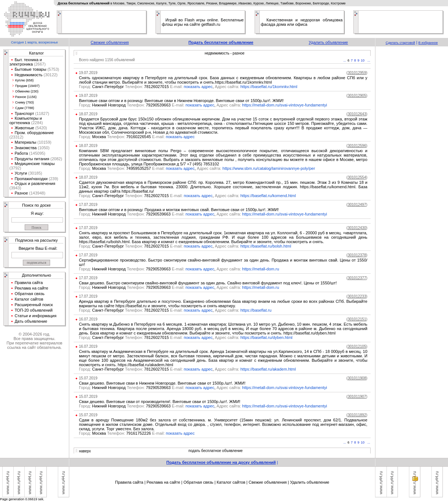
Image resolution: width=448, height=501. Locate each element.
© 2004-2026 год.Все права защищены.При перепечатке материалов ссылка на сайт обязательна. (34, 341)
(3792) (15, 168)
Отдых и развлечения (35, 183)
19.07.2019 (88, 73)
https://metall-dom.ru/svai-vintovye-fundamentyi (284, 105)
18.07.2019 (88, 114)
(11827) (42, 113)
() (357, 73)
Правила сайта (29, 283)
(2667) (39, 64)
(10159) (44, 142)
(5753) (53, 69)
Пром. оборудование (34, 133)
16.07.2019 (88, 319)
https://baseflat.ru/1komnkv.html (269, 87)
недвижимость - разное (224, 53)
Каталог (36, 53)
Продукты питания (32, 159)
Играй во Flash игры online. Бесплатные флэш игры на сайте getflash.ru (203, 22)
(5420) (41, 128)
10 (363, 60)
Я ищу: (37, 213)
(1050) (43, 148)
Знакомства (26, 148)
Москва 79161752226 (122, 433)
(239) (53, 179)
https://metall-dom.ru (260, 269)
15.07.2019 (88, 378)
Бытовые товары (31, 69)
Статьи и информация (36, 316)
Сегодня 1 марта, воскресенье (34, 42)
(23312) (17, 137)
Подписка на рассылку (36, 240)
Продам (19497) (27, 86)
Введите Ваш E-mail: (38, 248)
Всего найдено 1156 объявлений (107, 60)
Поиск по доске (36, 205)
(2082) (56, 159)
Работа (21, 153)
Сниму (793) (24, 102)
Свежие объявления (110, 42)
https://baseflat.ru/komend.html (268, 196)
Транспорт (24, 113)
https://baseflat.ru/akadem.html (268, 369)
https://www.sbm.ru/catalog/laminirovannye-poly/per (269, 168)
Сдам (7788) (24, 108)
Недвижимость (29, 75)
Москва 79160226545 (122, 137)
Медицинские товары (35, 164)
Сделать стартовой (400, 43)
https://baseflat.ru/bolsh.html (266, 246)
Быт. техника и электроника (26, 62)
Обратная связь (30, 294)
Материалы (26, 142)
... (345, 60)
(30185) (34, 173)
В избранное (428, 43)
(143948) (37, 193)
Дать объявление (31, 321)
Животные (24, 128)
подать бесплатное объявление (216, 451)
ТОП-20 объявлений (34, 310)
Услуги (21, 173)
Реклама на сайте (31, 288)
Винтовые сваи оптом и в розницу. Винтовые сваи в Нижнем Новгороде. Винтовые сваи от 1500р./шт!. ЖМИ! (181, 101)
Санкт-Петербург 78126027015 (131, 87)
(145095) (37, 153)
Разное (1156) (26, 97)
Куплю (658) (24, 80)
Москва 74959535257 (122, 168)
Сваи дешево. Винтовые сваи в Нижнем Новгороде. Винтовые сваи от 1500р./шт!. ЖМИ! (162, 383)
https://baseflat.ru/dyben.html (267, 337)
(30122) (50, 75)
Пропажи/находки (31, 179)
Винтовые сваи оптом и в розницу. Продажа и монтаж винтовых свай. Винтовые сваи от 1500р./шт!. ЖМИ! (179, 210)
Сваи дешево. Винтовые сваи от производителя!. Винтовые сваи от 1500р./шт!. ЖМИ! (160, 402)
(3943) (15, 188)
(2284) (36, 123)
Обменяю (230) (27, 91)
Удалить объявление (328, 42)
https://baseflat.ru (256, 310)
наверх (85, 451)
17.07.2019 (88, 205)
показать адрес (198, 87)
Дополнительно (36, 275)
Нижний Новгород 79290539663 (132, 105)
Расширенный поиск (34, 305)
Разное (21, 193)
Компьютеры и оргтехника (26, 120)
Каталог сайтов (29, 299)
